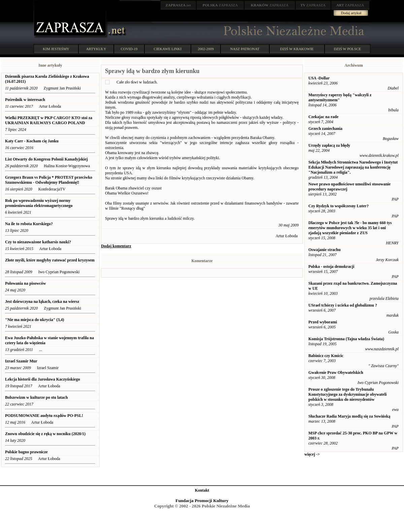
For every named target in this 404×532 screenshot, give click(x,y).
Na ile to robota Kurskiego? (29, 224)
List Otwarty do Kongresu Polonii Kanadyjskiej (46, 159)
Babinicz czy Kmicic (326, 356)
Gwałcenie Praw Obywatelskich (336, 373)
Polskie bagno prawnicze (26, 452)
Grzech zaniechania (325, 129)
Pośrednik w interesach (25, 100)
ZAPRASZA (220, 5)
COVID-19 (129, 49)
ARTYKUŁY (96, 49)
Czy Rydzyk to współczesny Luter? (339, 206)
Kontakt (202, 490)
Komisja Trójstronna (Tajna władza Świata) (346, 339)
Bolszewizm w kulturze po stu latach (36, 397)
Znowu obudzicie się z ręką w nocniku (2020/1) (45, 434)
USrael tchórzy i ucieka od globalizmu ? (343, 305)
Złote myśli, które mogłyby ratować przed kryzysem (50, 260)
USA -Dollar (319, 78)
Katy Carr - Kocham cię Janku (32, 141)
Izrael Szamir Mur (21, 361)
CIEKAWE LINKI (168, 49)
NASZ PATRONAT (245, 49)
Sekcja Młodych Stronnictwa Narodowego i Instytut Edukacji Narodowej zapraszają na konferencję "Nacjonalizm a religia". (353, 167)
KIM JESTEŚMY (56, 49)
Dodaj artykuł (351, 13)
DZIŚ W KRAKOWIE (297, 49)
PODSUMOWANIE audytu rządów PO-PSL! (45, 416)
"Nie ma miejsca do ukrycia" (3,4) (35, 320)
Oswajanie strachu (325, 250)
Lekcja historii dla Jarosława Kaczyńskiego (42, 379)
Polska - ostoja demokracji (331, 267)
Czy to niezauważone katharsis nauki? (38, 242)
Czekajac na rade (323, 117)
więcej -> (312, 454)
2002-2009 (206, 49)
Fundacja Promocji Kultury (202, 501)
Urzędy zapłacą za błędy (329, 145)
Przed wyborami (323, 322)
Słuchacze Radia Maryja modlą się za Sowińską (349, 416)
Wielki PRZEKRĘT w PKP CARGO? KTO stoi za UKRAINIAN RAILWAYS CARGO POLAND (49, 120)
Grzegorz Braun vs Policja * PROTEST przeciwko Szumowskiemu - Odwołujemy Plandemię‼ (49, 180)
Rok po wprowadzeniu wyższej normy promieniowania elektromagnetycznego (39, 203)
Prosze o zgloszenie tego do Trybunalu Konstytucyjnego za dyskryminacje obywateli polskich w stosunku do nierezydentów (347, 394)
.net (178, 5)
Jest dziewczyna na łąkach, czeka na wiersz (42, 302)
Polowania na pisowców (25, 283)
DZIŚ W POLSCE (347, 49)
